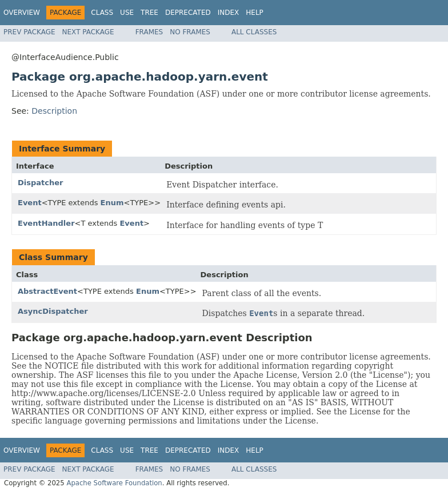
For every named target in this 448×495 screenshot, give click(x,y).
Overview (22, 13)
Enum (112, 203)
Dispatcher (40, 183)
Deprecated (188, 13)
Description (54, 111)
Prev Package (29, 32)
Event (30, 203)
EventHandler (46, 223)
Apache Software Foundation (114, 483)
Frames (149, 32)
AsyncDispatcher (53, 311)
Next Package (88, 32)
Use (127, 13)
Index (229, 13)
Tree (149, 13)
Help (255, 13)
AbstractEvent (47, 291)
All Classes (254, 32)
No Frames (190, 32)
